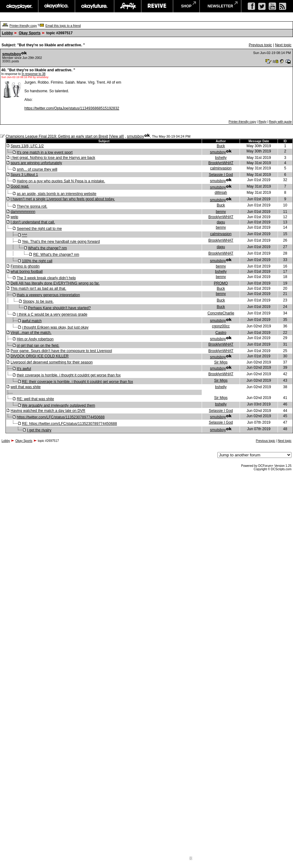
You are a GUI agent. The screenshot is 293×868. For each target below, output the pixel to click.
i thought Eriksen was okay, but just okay (55, 327)
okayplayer (19, 6)
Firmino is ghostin (25, 266)
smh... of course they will (37, 169)
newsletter (220, 6)
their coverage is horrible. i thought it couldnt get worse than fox (69, 375)
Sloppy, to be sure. (38, 301)
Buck (221, 146)
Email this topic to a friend (63, 26)
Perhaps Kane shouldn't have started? (59, 308)
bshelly (221, 158)
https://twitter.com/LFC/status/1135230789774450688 (61, 417)
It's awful (24, 369)
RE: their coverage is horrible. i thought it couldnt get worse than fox (77, 382)
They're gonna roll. (32, 206)
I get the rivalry (39, 430)
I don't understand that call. (33, 222)
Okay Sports (30, 33)
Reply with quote (280, 122)
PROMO (221, 283)
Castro (221, 333)
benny (221, 212)
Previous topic (260, 45)
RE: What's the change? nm (56, 255)
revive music (157, 6)
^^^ (25, 235)
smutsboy (12, 54)
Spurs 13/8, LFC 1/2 (27, 146)
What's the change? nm (47, 248)
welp (14, 217)
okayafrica (57, 6)
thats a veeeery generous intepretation (48, 295)
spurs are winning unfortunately (36, 163)
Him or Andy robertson (35, 339)
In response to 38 (33, 74)
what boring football (27, 272)
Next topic (283, 45)
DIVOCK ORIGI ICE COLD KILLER (39, 356)
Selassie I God (221, 175)
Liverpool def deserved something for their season (52, 362)
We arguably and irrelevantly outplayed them (58, 405)
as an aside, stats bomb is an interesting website (56, 194)
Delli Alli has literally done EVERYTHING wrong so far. (55, 283)
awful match (32, 321)
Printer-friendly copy (23, 26)
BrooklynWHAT (221, 163)
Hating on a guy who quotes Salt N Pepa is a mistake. (61, 181)
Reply (262, 122)
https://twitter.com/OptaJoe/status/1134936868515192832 (72, 108)
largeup (128, 6)
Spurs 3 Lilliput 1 (24, 175)
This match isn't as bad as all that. (38, 289)
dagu (221, 222)
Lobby (7, 33)
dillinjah (221, 193)
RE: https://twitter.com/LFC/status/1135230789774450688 (69, 424)
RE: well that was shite (35, 399)
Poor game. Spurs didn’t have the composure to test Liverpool (61, 351)
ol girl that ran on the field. (38, 346)
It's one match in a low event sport (45, 152)
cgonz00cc (221, 326)
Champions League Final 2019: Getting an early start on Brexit (57, 136)
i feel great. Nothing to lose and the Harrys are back (53, 158)
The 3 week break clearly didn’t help (46, 278)
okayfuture (95, 6)
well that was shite (25, 387)
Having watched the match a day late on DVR (48, 411)
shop (186, 6)
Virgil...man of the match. (31, 333)
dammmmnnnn (23, 212)
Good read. (20, 186)
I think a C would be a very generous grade (52, 314)
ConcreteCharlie (221, 313)
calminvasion (221, 168)
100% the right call (37, 261)
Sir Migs (221, 362)
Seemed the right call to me (39, 229)
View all (116, 136)
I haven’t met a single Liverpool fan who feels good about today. (63, 199)
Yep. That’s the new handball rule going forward (61, 242)
